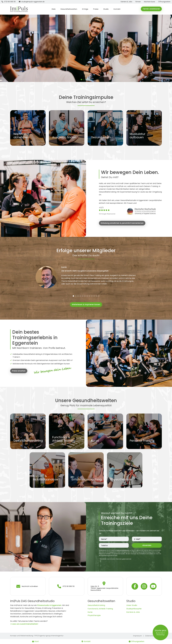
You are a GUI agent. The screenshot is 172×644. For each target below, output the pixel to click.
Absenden (147, 545)
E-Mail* (137, 539)
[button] (81, 80)
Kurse (90, 612)
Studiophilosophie (134, 609)
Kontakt (117, 9)
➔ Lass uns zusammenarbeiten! (24, 624)
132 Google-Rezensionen (107, 214)
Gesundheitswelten (69, 9)
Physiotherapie (94, 615)
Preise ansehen (19, 371)
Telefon (104, 546)
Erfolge (85, 9)
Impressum (138, 636)
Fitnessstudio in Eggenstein (49, 605)
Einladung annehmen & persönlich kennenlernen (122, 223)
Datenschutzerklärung (123, 550)
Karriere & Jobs (133, 612)
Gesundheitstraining (96, 605)
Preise (96, 9)
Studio (106, 9)
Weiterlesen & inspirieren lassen (86, 304)
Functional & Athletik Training (100, 609)
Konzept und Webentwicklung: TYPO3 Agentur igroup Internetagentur (37, 636)
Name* (104, 539)
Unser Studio (132, 605)
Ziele (54, 9)
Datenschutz (150, 636)
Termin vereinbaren (151, 9)
